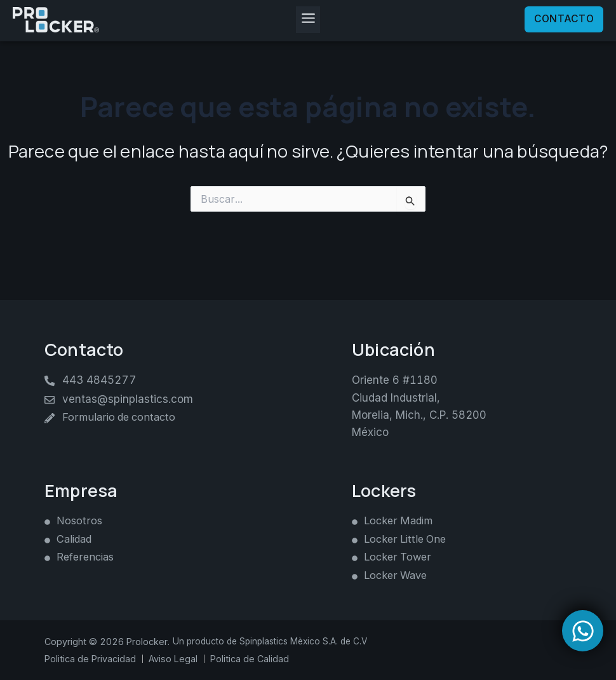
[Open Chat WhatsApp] (583, 631)
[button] (308, 21)
